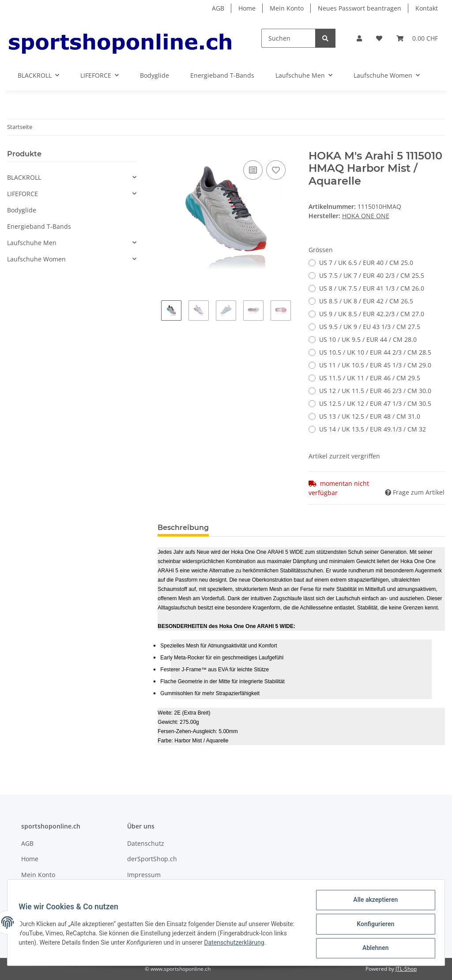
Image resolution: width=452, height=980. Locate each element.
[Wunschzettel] (379, 38)
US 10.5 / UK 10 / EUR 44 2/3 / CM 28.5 (375, 352)
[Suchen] (288, 38)
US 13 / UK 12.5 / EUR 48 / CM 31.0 (370, 416)
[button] (359, 38)
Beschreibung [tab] (183, 528)
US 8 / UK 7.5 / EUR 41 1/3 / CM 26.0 (372, 288)
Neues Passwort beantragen (360, 8)
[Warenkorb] (417, 38)
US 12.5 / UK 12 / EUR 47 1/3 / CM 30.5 (375, 403)
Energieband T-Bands (39, 226)
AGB (218, 8)
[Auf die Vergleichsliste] (253, 170)
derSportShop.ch (152, 859)
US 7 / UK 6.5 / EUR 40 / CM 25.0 (366, 263)
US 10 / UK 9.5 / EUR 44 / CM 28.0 (368, 339)
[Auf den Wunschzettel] (276, 170)
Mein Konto (287, 8)
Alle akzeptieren (372, 903)
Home (247, 8)
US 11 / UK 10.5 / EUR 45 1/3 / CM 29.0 (375, 365)
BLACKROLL (24, 177)
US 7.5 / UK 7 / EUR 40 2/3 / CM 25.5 (372, 275)
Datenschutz (146, 843)
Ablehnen (372, 949)
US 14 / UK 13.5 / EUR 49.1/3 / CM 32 (373, 429)
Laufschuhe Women (36, 259)
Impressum (144, 875)
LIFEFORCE (23, 194)
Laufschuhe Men (32, 243)
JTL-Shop (406, 969)
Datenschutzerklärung (265, 944)
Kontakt (427, 8)
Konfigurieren (372, 926)
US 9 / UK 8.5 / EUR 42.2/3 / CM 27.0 (372, 314)
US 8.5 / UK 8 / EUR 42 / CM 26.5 (366, 301)
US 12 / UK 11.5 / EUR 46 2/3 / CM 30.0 (375, 391)
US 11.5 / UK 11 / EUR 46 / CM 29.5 (370, 378)
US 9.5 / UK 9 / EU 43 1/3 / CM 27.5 (370, 327)
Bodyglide (22, 210)
